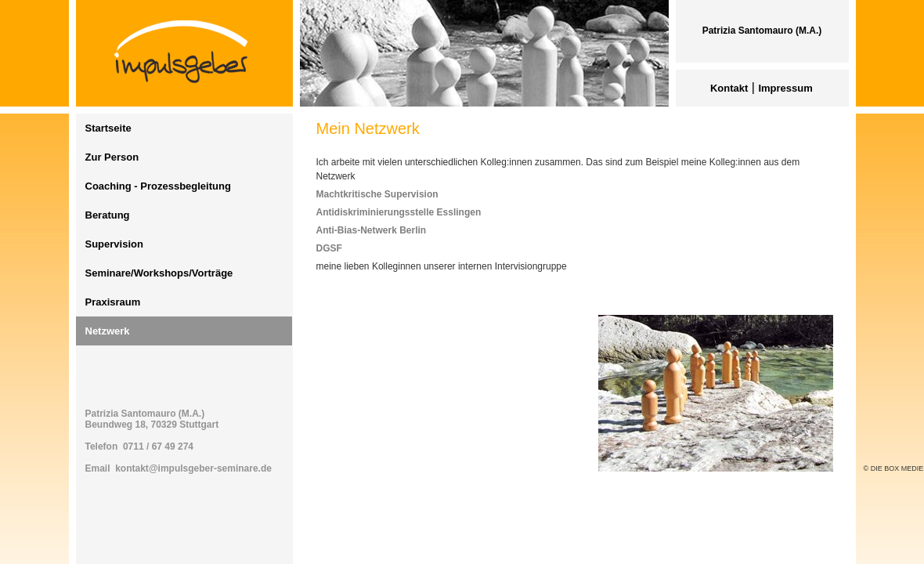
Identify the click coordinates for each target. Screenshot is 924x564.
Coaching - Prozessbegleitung (158, 186)
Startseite (108, 128)
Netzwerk (108, 331)
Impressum (785, 88)
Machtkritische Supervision (377, 194)
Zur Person (112, 157)
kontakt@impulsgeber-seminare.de (193, 468)
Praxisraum (113, 302)
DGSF (329, 248)
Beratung (108, 215)
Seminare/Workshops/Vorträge (159, 273)
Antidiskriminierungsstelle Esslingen (399, 212)
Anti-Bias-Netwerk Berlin (372, 230)
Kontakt (729, 88)
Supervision (114, 244)
